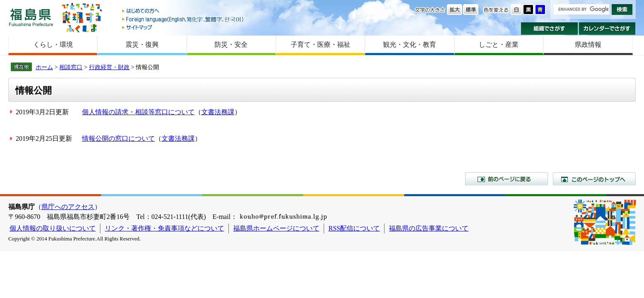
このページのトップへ (594, 179)
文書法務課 (218, 112)
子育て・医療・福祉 (321, 44)
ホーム (44, 67)
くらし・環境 (53, 44)
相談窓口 (71, 67)
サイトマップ (183, 27)
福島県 (31, 17)
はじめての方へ (183, 11)
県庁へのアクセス (68, 207)
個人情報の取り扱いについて (53, 228)
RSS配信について (354, 228)
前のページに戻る (507, 179)
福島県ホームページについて (276, 228)
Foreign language (183, 19)
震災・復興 (142, 44)
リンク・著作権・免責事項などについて (164, 228)
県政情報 (588, 44)
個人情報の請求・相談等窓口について (138, 112)
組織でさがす (549, 29)
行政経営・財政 (109, 67)
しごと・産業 (499, 44)
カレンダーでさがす (607, 29)
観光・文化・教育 (410, 44)
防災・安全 (231, 44)
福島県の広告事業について (429, 228)
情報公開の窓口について (118, 138)
